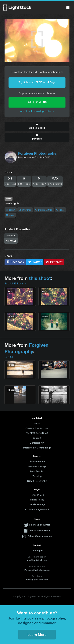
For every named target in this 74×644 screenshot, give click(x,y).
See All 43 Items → (16, 284)
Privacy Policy (37, 500)
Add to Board (37, 126)
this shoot (40, 278)
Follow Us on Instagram (40, 536)
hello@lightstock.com (37, 579)
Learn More (37, 634)
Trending (37, 476)
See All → (10, 357)
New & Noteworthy (37, 481)
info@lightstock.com (37, 560)
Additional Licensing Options (37, 111)
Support (37, 438)
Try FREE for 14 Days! (37, 433)
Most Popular (37, 471)
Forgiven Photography (37, 153)
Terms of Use (37, 495)
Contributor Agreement (37, 509)
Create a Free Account (37, 428)
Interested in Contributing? (37, 448)
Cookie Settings (37, 504)
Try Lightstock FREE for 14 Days (37, 82)
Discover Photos (37, 461)
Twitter (35, 262)
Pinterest (54, 262)
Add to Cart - (37, 102)
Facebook (15, 262)
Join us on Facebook (40, 530)
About (37, 423)
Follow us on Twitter (40, 525)
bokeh (11, 210)
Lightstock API (37, 443)
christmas (25, 210)
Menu (68, 8)
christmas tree (44, 210)
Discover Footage (37, 466)
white (10, 215)
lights (60, 210)
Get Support (37, 550)
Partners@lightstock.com (37, 570)
